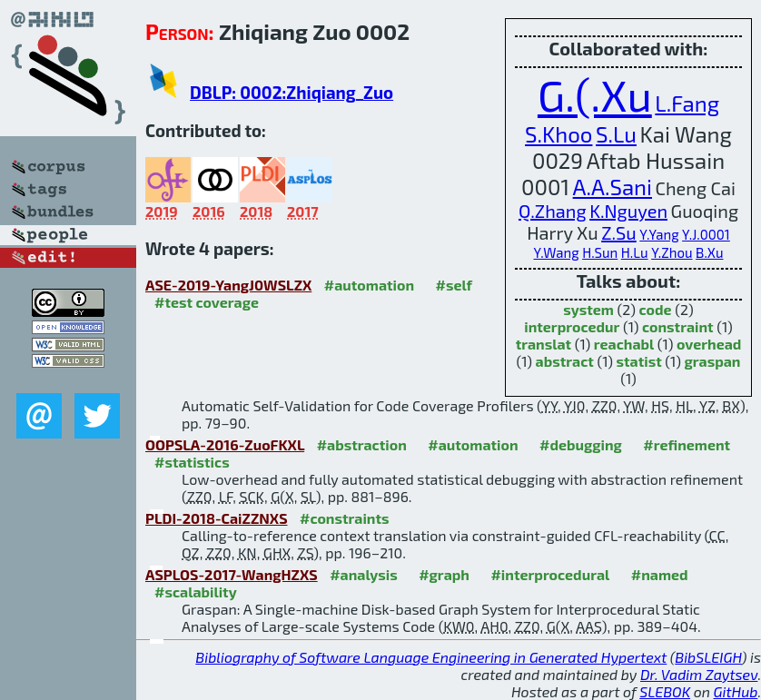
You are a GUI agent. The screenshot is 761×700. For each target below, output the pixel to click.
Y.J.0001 (706, 234)
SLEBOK (665, 691)
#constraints (345, 518)
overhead (709, 344)
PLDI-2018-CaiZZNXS (217, 518)
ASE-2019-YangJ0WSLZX (228, 285)
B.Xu (709, 252)
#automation (369, 285)
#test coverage (207, 302)
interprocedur (572, 326)
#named (660, 574)
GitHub (736, 691)
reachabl (624, 344)
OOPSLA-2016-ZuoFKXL (225, 444)
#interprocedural (550, 574)
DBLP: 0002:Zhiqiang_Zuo (292, 92)
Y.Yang (659, 234)
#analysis (364, 574)
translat (544, 344)
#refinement (687, 444)
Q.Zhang (553, 211)
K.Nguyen (628, 211)
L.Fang (687, 103)
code (656, 309)
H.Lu (635, 252)
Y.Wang (557, 252)
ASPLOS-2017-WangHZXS (232, 574)
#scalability (196, 592)
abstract (565, 361)
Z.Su (619, 232)
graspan (712, 361)
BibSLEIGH (708, 657)
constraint (678, 326)
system (588, 309)
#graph (444, 574)
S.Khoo (558, 134)
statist (639, 361)
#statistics (192, 462)
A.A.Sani (613, 187)
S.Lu (616, 134)
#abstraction (362, 444)
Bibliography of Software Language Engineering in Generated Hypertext (431, 657)
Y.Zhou (672, 252)
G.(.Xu (595, 94)
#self (455, 285)
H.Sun (600, 252)
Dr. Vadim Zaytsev (699, 674)
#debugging (581, 444)
